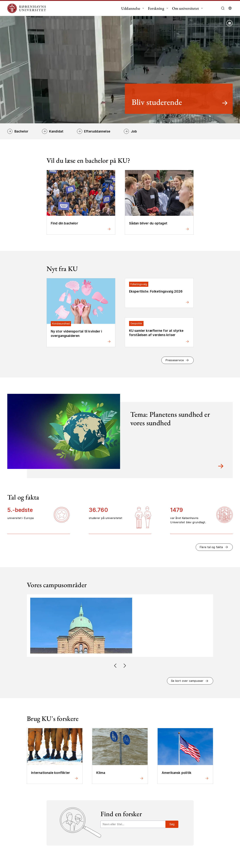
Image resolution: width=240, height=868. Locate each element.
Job (134, 131)
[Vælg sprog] (230, 8)
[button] (177, 360)
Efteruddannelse (97, 131)
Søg (172, 824)
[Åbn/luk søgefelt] (223, 8)
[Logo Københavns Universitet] (28, 8)
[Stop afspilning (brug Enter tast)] (229, 23)
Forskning (156, 8)
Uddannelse (131, 8)
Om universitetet (185, 8)
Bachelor (21, 131)
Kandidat (56, 131)
